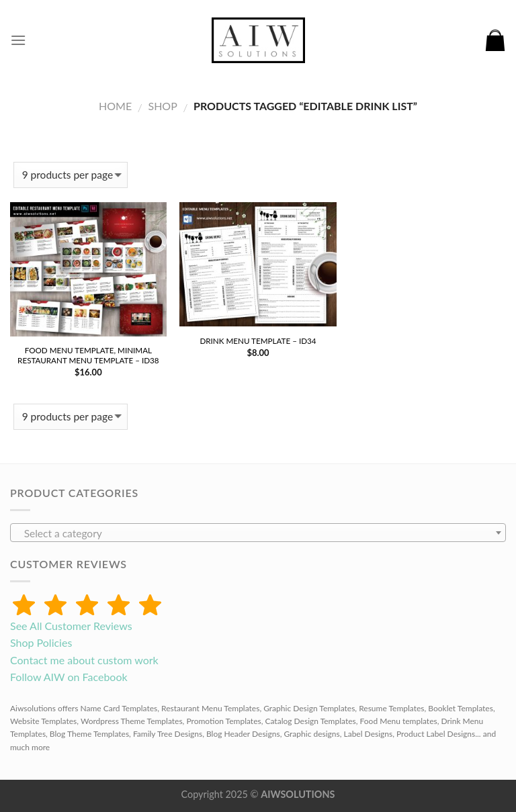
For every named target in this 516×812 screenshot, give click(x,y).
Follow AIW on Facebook (69, 677)
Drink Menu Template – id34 (258, 341)
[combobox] (258, 533)
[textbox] (258, 533)
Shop (162, 106)
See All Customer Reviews (71, 626)
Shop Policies (41, 642)
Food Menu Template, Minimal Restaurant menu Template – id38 (88, 355)
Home (115, 106)
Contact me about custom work (84, 660)
